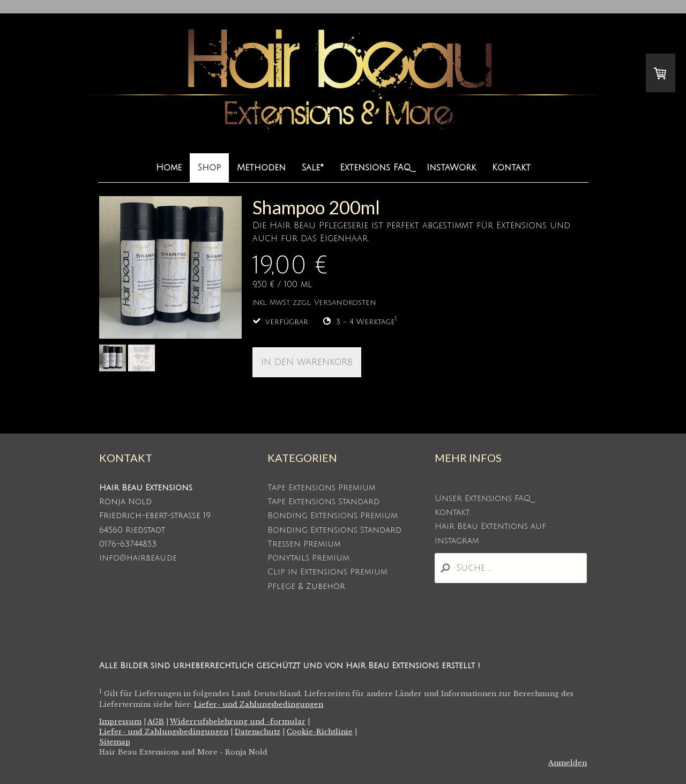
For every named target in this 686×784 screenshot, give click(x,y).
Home (169, 168)
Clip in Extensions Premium (327, 572)
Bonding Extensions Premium (333, 516)
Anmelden (568, 763)
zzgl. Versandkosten (334, 303)
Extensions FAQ (375, 168)
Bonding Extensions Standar (331, 530)
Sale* (313, 168)
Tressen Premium (304, 544)
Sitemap (115, 742)
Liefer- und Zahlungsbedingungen (259, 704)
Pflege (281, 586)
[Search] (511, 568)
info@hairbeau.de (138, 558)
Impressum (120, 722)
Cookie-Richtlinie (320, 732)
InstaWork (451, 168)
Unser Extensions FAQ (483, 498)
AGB (156, 722)
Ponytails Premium (308, 558)
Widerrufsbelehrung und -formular (238, 722)
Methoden (261, 168)
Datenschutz (258, 732)
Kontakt (511, 168)
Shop (209, 168)
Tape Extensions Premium (322, 488)
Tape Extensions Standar (320, 502)
